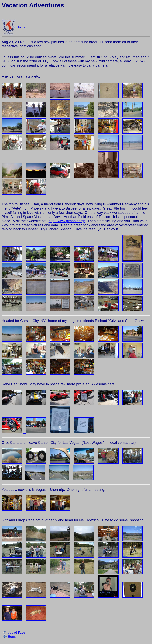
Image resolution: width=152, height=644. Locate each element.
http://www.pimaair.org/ (67, 221)
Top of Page (16, 632)
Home (21, 27)
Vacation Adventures (33, 5)
